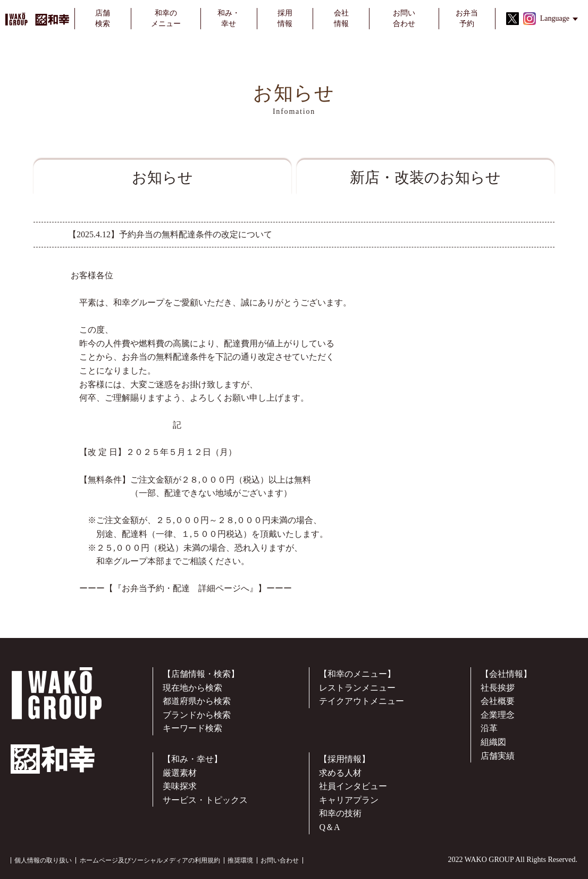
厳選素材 (180, 773)
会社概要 (498, 701)
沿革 (489, 728)
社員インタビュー (353, 786)
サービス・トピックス (205, 800)
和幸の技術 (340, 813)
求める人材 (340, 773)
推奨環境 (240, 860)
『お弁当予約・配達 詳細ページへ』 (186, 588)
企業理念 (498, 715)
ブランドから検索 (197, 715)
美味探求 (180, 786)
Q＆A (329, 827)
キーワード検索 (192, 728)
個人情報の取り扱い (43, 860)
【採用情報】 (345, 759)
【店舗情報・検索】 (201, 674)
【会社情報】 (506, 674)
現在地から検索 (192, 688)
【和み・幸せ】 (192, 759)
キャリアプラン (349, 800)
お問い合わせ (280, 860)
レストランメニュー (357, 688)
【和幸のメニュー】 (357, 674)
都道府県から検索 (197, 701)
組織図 (493, 742)
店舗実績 (498, 756)
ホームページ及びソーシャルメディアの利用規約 (150, 860)
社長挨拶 (498, 688)
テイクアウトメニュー (362, 701)
